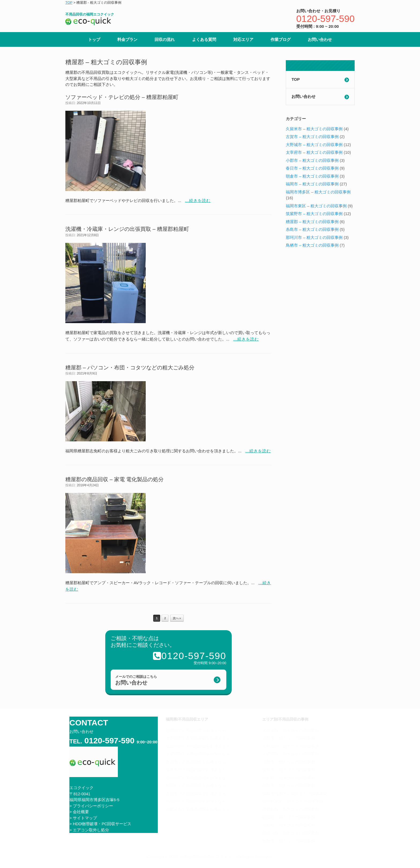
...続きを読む (198, 200)
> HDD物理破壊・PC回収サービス (100, 824)
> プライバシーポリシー (91, 806)
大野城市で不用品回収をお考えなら (198, 738)
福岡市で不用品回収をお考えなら (196, 730)
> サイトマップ (83, 818)
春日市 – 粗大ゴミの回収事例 (312, 168)
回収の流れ (165, 39)
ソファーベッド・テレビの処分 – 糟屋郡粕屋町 (122, 97)
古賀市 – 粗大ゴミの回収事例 (312, 137)
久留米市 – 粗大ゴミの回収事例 (314, 129)
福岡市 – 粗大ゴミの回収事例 (312, 184)
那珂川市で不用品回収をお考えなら (198, 778)
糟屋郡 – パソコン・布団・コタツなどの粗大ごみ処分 (130, 368)
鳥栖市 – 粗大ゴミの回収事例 (312, 245)
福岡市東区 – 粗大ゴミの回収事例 (316, 206)
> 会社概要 (79, 812)
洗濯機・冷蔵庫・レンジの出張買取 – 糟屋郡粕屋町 (127, 229)
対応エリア (243, 39)
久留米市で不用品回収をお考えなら (198, 809)
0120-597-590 (325, 19)
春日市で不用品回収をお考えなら (196, 762)
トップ (94, 39)
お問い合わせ (320, 39)
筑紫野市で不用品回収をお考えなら (198, 746)
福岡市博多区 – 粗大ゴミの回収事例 (318, 192)
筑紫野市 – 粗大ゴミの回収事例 (314, 214)
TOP (296, 79)
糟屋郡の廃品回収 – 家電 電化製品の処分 (115, 479)
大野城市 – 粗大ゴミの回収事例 (314, 145)
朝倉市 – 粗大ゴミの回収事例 (312, 176)
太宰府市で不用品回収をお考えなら (198, 754)
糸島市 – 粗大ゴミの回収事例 (312, 229)
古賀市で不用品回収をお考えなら (196, 794)
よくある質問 (204, 39)
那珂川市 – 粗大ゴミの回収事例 (314, 237)
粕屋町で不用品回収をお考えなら (196, 785)
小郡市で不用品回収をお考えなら (196, 801)
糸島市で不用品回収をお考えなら (196, 770)
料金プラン (127, 39)
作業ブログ (281, 39)
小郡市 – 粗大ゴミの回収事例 (312, 160)
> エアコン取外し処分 (89, 830)
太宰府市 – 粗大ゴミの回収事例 (314, 152)
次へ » (177, 618)
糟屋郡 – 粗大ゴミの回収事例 (312, 222)
